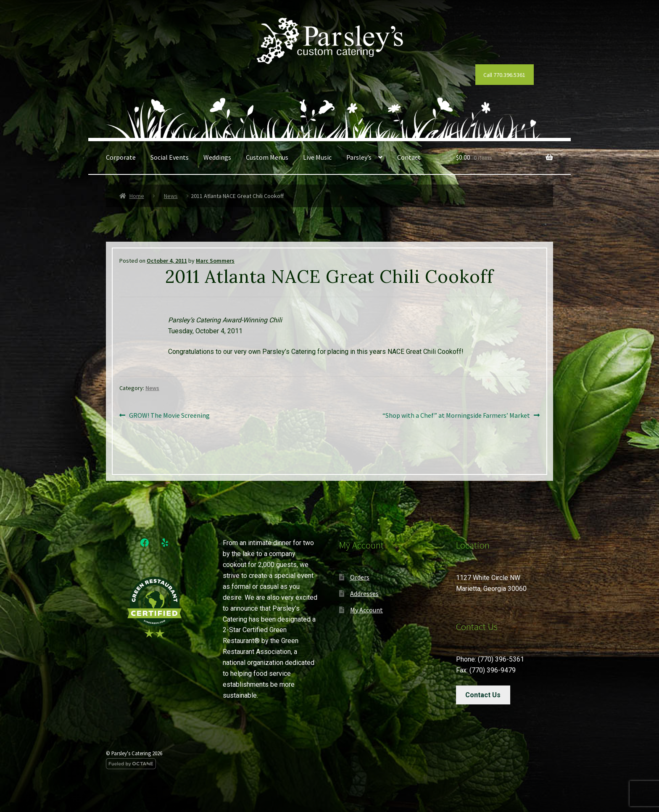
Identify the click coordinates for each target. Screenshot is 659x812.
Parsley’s (359, 157)
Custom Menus (267, 157)
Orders (360, 577)
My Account (366, 610)
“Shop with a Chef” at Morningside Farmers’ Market (456, 416)
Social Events (170, 157)
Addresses (364, 593)
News (171, 196)
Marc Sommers (215, 261)
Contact (409, 157)
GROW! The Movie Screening (169, 416)
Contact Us (483, 695)
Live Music (317, 157)
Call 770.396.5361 (504, 75)
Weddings (217, 157)
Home (137, 196)
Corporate (121, 157)
